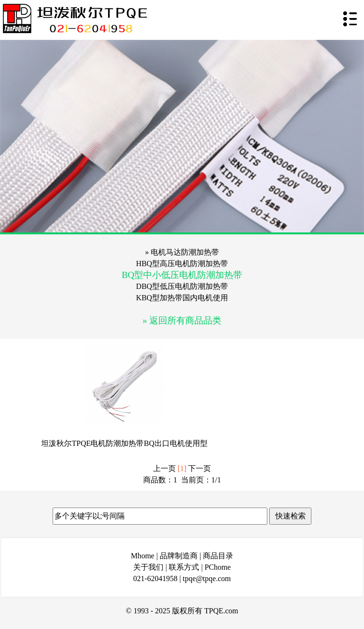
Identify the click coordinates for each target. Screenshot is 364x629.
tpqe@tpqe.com (207, 578)
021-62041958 (155, 578)
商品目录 (218, 556)
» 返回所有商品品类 (182, 320)
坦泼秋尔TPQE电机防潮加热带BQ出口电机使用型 (124, 443)
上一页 (164, 468)
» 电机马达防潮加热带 (182, 252)
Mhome (143, 556)
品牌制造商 (179, 556)
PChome (218, 567)
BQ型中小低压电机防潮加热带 (182, 275)
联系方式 (184, 567)
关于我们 (148, 567)
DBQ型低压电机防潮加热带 (182, 286)
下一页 (200, 468)
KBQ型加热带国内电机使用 (182, 298)
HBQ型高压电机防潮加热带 (182, 264)
